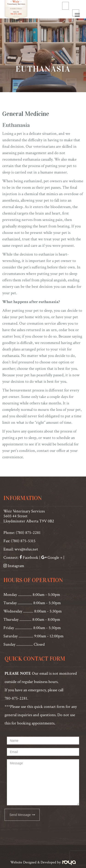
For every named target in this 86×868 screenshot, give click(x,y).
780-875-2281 (16, 698)
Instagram (16, 566)
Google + (55, 558)
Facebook (30, 558)
